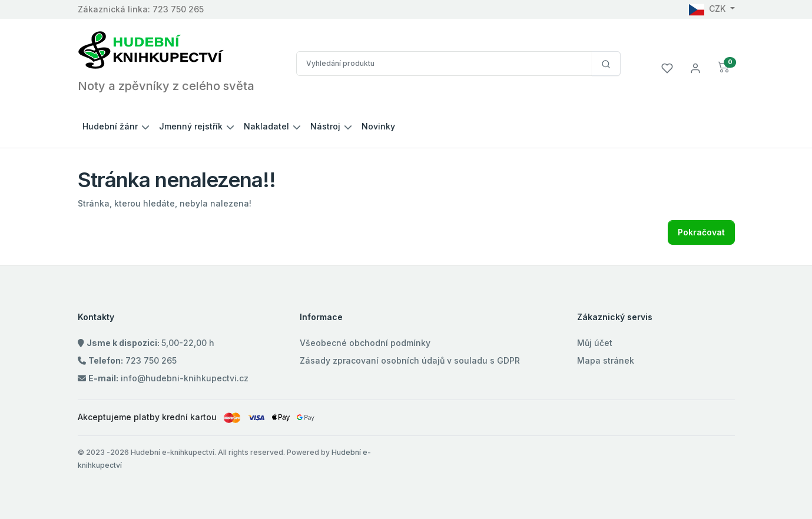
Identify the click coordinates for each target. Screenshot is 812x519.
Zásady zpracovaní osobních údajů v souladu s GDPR (410, 360)
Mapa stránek (606, 360)
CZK (708, 9)
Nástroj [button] (325, 126)
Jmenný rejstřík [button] (191, 126)
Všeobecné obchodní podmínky (365, 343)
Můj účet (595, 343)
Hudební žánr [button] (110, 126)
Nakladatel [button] (266, 126)
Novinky (378, 126)
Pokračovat (701, 232)
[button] (724, 67)
